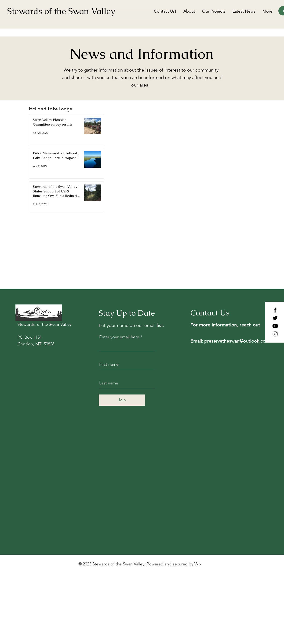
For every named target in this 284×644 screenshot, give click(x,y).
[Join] (122, 400)
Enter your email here (119, 337)
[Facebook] (275, 310)
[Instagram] (275, 334)
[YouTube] (275, 326)
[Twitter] (275, 318)
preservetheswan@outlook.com (237, 341)
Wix (198, 564)
